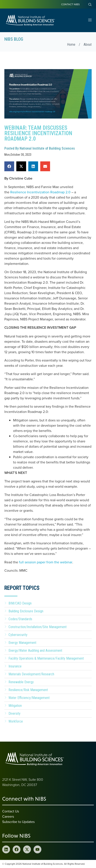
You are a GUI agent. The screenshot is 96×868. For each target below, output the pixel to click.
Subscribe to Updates (18, 822)
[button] (9, 166)
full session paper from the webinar (46, 562)
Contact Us (11, 811)
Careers (8, 816)
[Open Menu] (90, 20)
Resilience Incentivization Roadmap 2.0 (40, 192)
